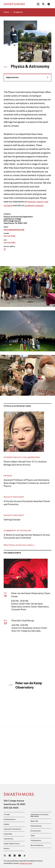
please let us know (26, 840)
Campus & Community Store (12, 805)
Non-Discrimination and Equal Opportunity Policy (22, 852)
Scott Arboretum (36, 807)
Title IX (33, 812)
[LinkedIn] (15, 832)
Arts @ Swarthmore (10, 796)
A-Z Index (7, 791)
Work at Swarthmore (37, 822)
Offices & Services (36, 802)
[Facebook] (10, 832)
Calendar (6, 800)
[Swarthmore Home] (19, 771)
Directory (7, 825)
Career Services (8, 815)
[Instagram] (5, 832)
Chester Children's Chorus (12, 820)
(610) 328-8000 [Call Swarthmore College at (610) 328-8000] (11, 784)
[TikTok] (25, 832)
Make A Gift (34, 797)
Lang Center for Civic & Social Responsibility (39, 792)
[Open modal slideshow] (27, 286)
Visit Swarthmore (36, 817)
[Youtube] (20, 832)
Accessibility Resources (13, 849)
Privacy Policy (10, 845)
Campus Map (8, 810)
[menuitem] (38, 4)
